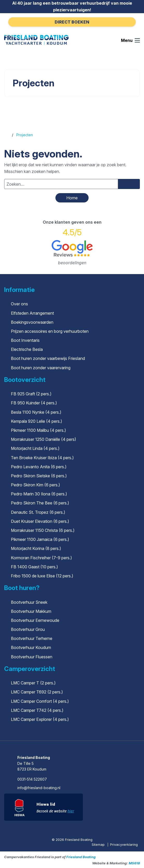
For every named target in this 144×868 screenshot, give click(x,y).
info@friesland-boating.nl (39, 788)
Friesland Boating (81, 857)
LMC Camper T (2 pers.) (33, 683)
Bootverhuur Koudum (31, 647)
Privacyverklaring (124, 845)
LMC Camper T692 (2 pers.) (37, 692)
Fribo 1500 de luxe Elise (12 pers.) (42, 576)
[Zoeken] (129, 184)
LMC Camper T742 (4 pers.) (37, 710)
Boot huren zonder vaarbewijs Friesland (48, 358)
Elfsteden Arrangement (32, 313)
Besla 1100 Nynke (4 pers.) (36, 412)
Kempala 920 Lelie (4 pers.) (37, 421)
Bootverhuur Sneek (29, 602)
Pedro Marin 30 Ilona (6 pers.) (39, 494)
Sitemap (99, 845)
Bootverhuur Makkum (31, 611)
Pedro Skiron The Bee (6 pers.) (40, 503)
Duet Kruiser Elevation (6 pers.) (40, 521)
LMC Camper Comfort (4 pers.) (40, 701)
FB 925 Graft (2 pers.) (31, 394)
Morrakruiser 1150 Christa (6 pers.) (43, 530)
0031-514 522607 (32, 779)
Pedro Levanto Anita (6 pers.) (39, 467)
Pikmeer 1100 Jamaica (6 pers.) (40, 539)
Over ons (19, 304)
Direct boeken (72, 22)
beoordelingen (72, 263)
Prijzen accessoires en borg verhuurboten (50, 331)
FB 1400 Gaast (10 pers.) (34, 567)
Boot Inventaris (25, 340)
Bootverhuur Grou (28, 629)
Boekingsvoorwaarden (32, 322)
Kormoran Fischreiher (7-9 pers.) (41, 558)
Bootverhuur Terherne (32, 638)
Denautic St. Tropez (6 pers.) (38, 512)
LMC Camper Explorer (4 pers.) (40, 719)
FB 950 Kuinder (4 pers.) (34, 403)
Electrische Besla (27, 349)
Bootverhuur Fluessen (32, 657)
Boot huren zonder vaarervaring (41, 368)
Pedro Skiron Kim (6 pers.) (35, 485)
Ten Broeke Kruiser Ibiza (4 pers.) (42, 458)
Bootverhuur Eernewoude (35, 620)
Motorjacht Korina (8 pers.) (36, 548)
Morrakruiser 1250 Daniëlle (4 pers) (44, 439)
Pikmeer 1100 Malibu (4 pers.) (38, 430)
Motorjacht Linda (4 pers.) (35, 448)
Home (72, 198)
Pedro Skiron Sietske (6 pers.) (39, 476)
